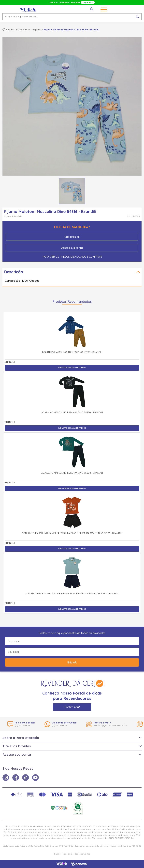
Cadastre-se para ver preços (72, 368)
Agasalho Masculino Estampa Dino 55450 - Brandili (72, 413)
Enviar (72, 662)
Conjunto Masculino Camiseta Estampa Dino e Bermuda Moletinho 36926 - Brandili (72, 533)
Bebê (28, 30)
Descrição (14, 272)
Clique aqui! (88, 2)
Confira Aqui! (72, 707)
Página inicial (14, 30)
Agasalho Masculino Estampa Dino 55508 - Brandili (72, 473)
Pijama (37, 30)
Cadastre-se (72, 237)
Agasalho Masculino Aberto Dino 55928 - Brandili (72, 352)
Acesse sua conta (72, 248)
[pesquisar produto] (137, 17)
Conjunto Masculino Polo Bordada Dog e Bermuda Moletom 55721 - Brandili (72, 594)
